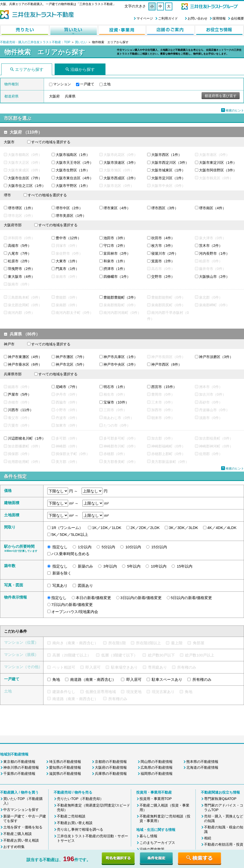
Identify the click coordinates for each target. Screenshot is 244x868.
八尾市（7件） (20, 253)
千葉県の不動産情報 (19, 774)
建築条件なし (64, 692)
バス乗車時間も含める (70, 554)
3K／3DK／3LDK (183, 528)
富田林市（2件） (117, 253)
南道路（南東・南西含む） (93, 679)
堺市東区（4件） (117, 208)
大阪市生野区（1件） (73, 170)
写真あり (60, 585)
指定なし (60, 547)
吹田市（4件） (163, 238)
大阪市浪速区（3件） (120, 163)
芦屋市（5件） (20, 394)
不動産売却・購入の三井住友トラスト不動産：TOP (35, 42)
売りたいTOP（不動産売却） (80, 799)
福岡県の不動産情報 (157, 774)
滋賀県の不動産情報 (65, 774)
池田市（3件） (115, 238)
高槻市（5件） (20, 246)
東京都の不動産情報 (19, 762)
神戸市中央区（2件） (120, 364)
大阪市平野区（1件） (73, 186)
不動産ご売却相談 (71, 816)
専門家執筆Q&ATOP (220, 799)
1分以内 (85, 547)
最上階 (177, 643)
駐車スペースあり (167, 679)
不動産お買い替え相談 (21, 840)
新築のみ (85, 566)
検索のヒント (235, 110)
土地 (107, 84)
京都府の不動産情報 (111, 762)
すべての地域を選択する (51, 142)
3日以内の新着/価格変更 (141, 598)
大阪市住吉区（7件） (25, 178)
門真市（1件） (67, 269)
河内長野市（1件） (214, 253)
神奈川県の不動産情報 (21, 767)
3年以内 (110, 566)
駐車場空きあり (124, 667)
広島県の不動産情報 (157, 767)
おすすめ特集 (14, 847)
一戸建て (87, 84)
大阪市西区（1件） (166, 155)
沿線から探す (83, 69)
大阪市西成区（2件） (120, 178)
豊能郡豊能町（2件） (120, 297)
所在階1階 (117, 643)
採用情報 (219, 18)
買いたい (81, 42)
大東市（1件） (67, 261)
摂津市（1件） (115, 269)
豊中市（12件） (68, 238)
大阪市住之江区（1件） (27, 186)
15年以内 (185, 566)
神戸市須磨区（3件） (216, 357)
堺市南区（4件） (212, 208)
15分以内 (159, 547)
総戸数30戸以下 (162, 655)
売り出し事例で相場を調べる (80, 829)
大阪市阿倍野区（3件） (218, 170)
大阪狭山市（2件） (214, 277)
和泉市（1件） (115, 261)
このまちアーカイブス (157, 843)
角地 (56, 679)
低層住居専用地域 (101, 692)
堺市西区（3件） (165, 208)
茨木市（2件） (211, 246)
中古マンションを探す (21, 810)
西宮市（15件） (164, 387)
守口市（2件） (115, 246)
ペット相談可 (64, 667)
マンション (62, 84)
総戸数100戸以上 (200, 655)
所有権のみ (187, 667)
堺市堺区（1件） (21, 208)
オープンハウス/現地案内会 (75, 612)
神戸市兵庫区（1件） (120, 357)
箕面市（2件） (163, 261)
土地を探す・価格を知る (23, 827)
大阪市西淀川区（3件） (170, 163)
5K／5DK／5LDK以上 (70, 534)
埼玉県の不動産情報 (65, 762)
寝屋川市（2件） (165, 253)
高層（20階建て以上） (72, 655)
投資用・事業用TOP (156, 799)
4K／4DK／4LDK (222, 528)
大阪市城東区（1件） (168, 170)
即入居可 (93, 667)
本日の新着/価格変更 (93, 598)
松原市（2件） (20, 261)
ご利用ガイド (168, 18)
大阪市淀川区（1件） (168, 178)
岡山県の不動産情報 (157, 762)
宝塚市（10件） (116, 402)
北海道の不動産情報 (202, 767)
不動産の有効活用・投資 (224, 844)
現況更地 (134, 692)
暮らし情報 (148, 836)
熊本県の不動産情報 (202, 762)
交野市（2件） (163, 277)
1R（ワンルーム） (67, 528)
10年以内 (159, 566)
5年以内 (134, 566)
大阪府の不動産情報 (111, 767)
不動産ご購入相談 (18, 834)
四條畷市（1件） (117, 277)
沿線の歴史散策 (152, 849)
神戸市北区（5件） (71, 364)
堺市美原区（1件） (71, 216)
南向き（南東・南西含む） (75, 643)
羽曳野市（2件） (21, 269)
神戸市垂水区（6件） (25, 364)
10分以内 (133, 547)
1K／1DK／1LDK (107, 528)
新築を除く (62, 573)
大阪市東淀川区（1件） (218, 163)
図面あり (85, 585)
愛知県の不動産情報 (65, 767)
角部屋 (199, 643)
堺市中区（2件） (69, 208)
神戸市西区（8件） (166, 364)
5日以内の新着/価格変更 (192, 598)
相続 (208, 838)
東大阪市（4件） (21, 277)
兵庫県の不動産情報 (111, 774)
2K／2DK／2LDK (145, 528)
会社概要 (237, 18)
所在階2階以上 (148, 643)
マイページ (145, 18)
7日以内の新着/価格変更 (72, 605)
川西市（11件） (21, 410)
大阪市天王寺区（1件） (74, 163)
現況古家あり (163, 692)
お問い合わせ (197, 18)
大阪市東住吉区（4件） (74, 178)
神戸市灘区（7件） (71, 357)
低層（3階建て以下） (119, 655)
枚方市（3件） (163, 246)
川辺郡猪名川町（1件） (27, 438)
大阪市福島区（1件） (73, 155)
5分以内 (108, 547)
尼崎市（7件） (67, 387)
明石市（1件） (115, 387)
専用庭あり (157, 667)
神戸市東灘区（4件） (25, 357)
